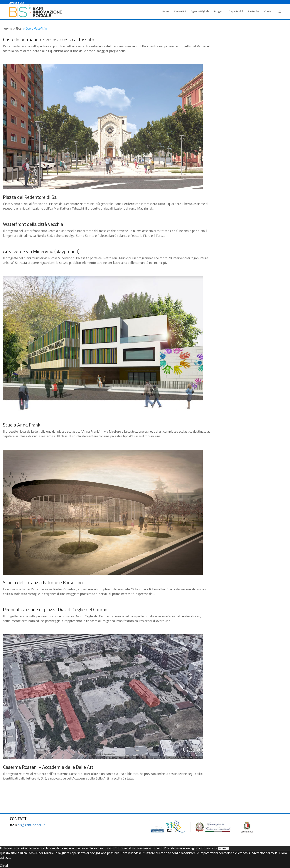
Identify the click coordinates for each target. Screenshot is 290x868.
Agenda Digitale (200, 12)
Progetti (219, 12)
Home (166, 12)
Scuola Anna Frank (22, 425)
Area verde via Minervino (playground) (41, 251)
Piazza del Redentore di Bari (31, 197)
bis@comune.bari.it (31, 825)
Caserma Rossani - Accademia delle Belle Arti (49, 767)
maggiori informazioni (202, 848)
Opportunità (236, 12)
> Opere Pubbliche (35, 28)
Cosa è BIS (180, 12)
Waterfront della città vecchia (33, 224)
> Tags (17, 28)
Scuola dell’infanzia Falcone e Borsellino (43, 582)
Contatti (269, 12)
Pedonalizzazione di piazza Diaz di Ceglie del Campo (55, 609)
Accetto (223, 848)
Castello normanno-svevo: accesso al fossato (49, 40)
